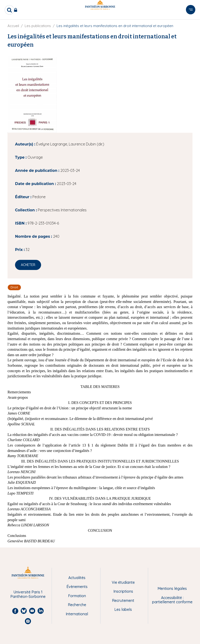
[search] (9, 10)
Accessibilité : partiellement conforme (172, 600)
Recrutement (123, 600)
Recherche (77, 605)
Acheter (28, 265)
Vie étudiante (123, 582)
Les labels (123, 609)
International (77, 614)
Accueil (13, 26)
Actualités (77, 578)
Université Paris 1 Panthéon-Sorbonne (28, 594)
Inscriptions (123, 591)
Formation (77, 596)
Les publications (38, 26)
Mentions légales (172, 588)
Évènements (77, 587)
